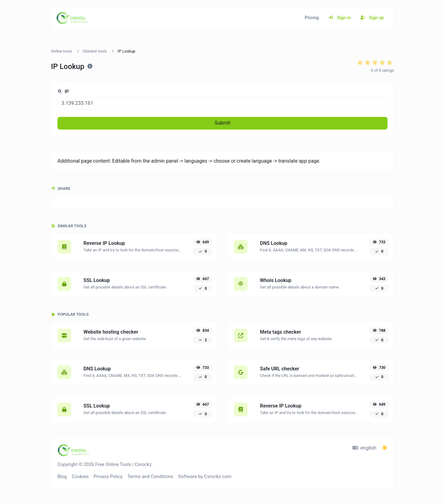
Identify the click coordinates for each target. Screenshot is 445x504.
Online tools (61, 51)
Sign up (372, 18)
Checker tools (95, 51)
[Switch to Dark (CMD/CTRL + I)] (385, 448)
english (364, 448)
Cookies (80, 476)
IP (63, 92)
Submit (222, 123)
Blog (62, 476)
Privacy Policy (108, 476)
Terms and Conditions (150, 476)
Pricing (312, 18)
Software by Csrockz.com (205, 476)
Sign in (339, 18)
